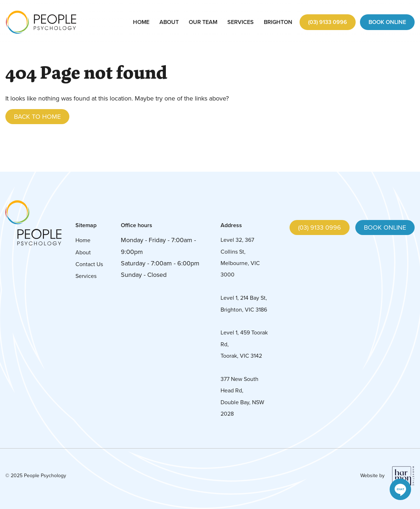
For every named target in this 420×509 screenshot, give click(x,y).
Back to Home (37, 117)
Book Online (387, 22)
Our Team (203, 22)
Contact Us (89, 264)
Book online (385, 227)
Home (141, 22)
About (169, 22)
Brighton (278, 22)
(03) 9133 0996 (328, 22)
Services (241, 22)
